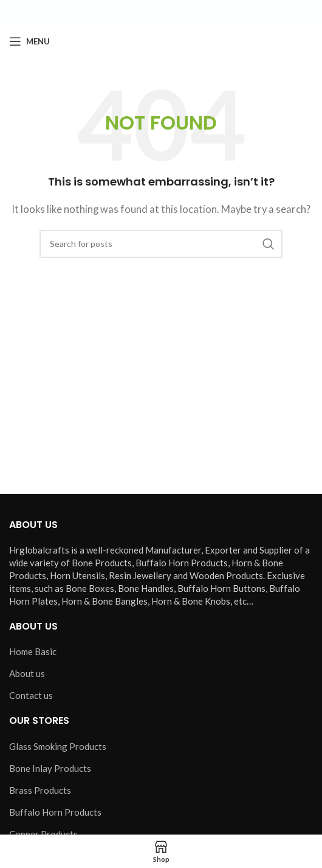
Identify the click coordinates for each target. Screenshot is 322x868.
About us (27, 673)
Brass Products (40, 790)
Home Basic (33, 651)
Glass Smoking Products (58, 746)
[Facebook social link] (129, 12)
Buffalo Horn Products (55, 812)
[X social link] (145, 12)
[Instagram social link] (160, 12)
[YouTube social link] (176, 12)
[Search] (161, 244)
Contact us (31, 695)
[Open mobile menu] (29, 41)
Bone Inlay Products (50, 768)
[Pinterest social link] (192, 12)
